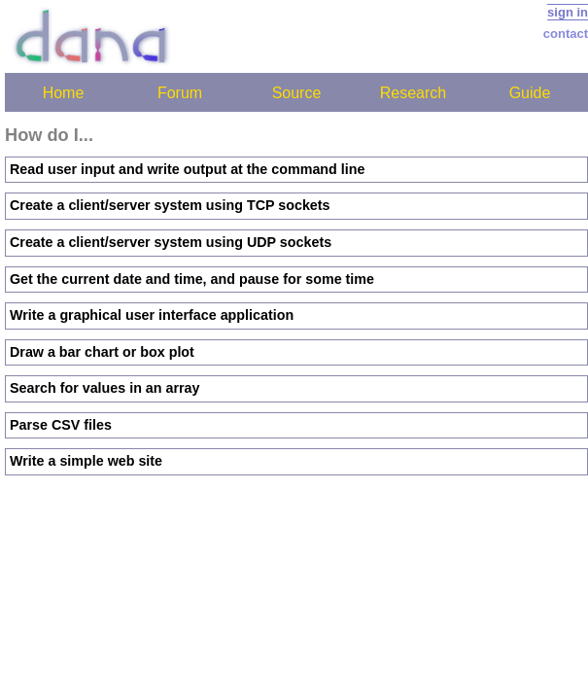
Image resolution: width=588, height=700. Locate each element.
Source (297, 93)
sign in (568, 12)
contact (566, 34)
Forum (180, 93)
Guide (530, 93)
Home (64, 93)
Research (413, 93)
